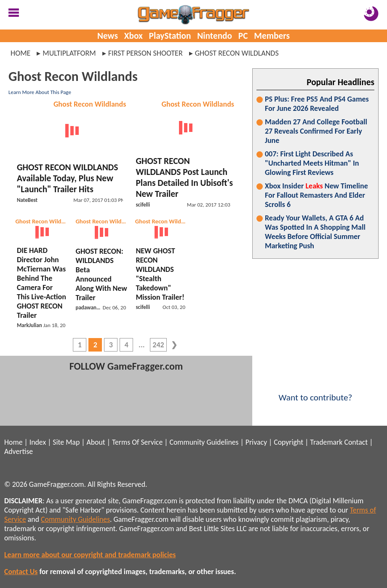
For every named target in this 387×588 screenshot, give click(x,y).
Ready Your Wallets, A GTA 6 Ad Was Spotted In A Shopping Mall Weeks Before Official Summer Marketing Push (315, 232)
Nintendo (215, 36)
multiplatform (69, 53)
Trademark (326, 442)
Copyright (288, 442)
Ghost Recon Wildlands (90, 104)
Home (20, 53)
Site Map (66, 442)
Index (38, 442)
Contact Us (21, 572)
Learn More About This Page (40, 92)
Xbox (133, 36)
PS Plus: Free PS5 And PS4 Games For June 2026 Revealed (317, 104)
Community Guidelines (204, 442)
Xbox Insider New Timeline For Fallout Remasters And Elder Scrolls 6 (316, 195)
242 (158, 345)
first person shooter (145, 53)
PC (243, 36)
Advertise (19, 451)
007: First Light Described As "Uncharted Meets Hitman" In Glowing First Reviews (312, 163)
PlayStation (170, 36)
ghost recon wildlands (237, 53)
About (96, 442)
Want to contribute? (315, 392)
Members (272, 36)
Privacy (256, 442)
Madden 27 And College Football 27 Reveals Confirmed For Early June (316, 131)
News (108, 36)
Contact (356, 442)
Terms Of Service (137, 442)
